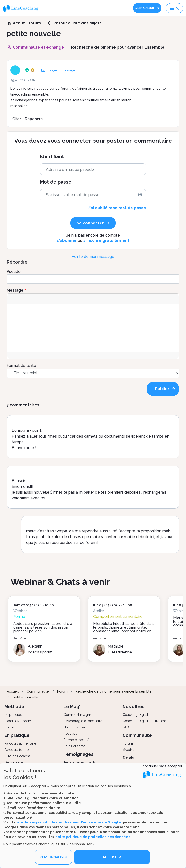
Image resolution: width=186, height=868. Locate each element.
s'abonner (67, 241)
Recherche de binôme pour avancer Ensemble (114, 691)
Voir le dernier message (93, 256)
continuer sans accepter (163, 766)
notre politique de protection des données (93, 837)
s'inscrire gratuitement (106, 241)
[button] (13, 298)
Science (11, 727)
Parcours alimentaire (20, 743)
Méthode (14, 707)
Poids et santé (74, 746)
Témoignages (78, 754)
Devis (128, 758)
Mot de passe (56, 182)
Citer (17, 119)
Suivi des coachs (17, 756)
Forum (62, 691)
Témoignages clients (80, 762)
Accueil (13, 691)
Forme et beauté (76, 740)
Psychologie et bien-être (83, 721)
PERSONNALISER (54, 857)
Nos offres (133, 707)
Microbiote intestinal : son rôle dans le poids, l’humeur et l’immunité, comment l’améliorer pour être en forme (124, 629)
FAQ (126, 727)
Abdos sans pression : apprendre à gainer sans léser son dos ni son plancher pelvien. (43, 627)
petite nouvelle (25, 697)
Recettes (70, 734)
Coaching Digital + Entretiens (145, 721)
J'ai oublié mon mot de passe (117, 208)
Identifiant (52, 157)
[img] (140, 195)
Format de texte (21, 366)
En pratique (17, 735)
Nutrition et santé (77, 727)
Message (15, 290)
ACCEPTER (112, 857)
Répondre (34, 119)
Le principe (13, 715)
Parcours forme (16, 750)
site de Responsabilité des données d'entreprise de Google (69, 822)
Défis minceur (15, 762)
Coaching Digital (135, 715)
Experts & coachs (18, 721)
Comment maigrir (77, 715)
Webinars (130, 750)
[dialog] (93, 816)
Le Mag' (72, 707)
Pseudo (14, 271)
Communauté (38, 691)
